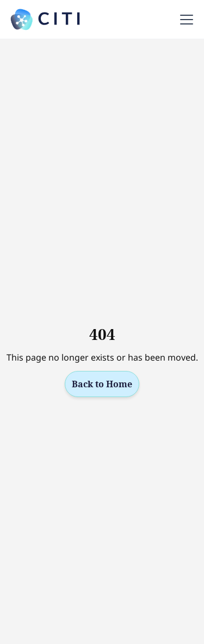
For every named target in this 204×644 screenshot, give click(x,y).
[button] (184, 20)
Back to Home (102, 384)
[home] (45, 20)
